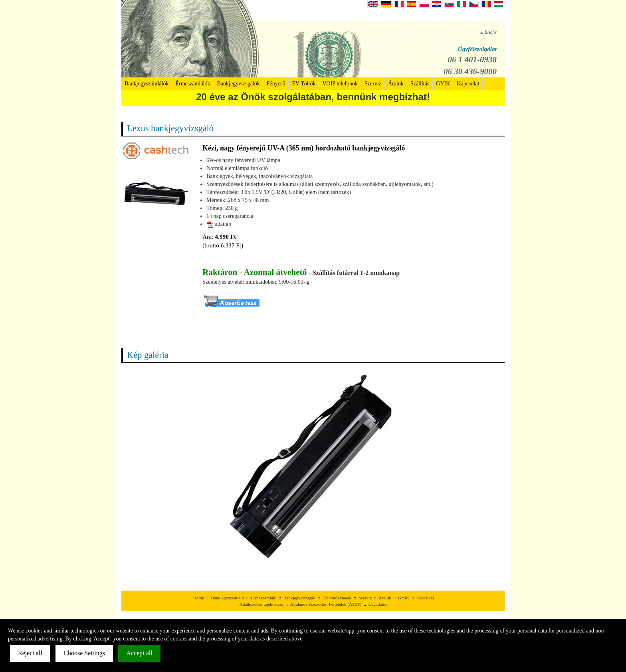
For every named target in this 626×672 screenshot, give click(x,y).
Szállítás (420, 84)
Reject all (30, 653)
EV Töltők (304, 84)
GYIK (443, 84)
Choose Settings (84, 653)
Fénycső (276, 84)
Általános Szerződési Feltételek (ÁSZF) (326, 604)
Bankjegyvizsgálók (239, 84)
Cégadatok (378, 604)
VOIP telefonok (340, 84)
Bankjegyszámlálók (147, 84)
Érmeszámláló (263, 598)
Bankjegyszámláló (227, 598)
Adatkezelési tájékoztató (261, 604)
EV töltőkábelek (337, 598)
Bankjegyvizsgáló (299, 598)
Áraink (396, 84)
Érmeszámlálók (193, 84)
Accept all (139, 653)
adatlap (219, 224)
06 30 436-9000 (470, 71)
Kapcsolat (468, 84)
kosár (488, 33)
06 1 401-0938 (472, 59)
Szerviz (373, 84)
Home (199, 598)
